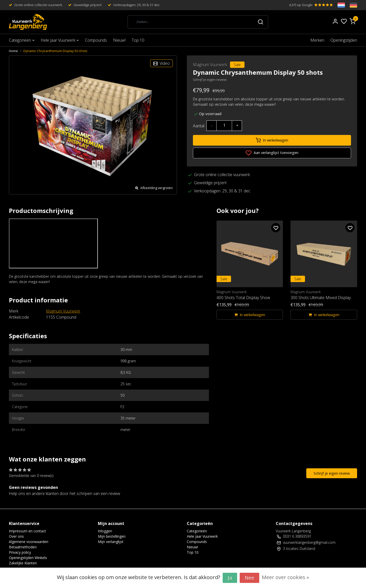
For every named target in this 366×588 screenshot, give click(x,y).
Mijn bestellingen (112, 536)
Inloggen (105, 531)
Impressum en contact (27, 531)
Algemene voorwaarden (29, 542)
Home (13, 51)
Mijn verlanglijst (111, 542)
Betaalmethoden (23, 547)
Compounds (96, 40)
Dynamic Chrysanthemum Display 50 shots (55, 51)
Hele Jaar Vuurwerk (60, 40)
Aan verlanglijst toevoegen (272, 153)
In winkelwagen (272, 140)
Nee (249, 578)
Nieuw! (119, 40)
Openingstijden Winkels (28, 558)
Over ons (16, 536)
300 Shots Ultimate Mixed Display (321, 298)
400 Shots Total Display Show (243, 298)
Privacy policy (20, 552)
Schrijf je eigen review (210, 80)
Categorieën (22, 40)
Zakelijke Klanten (23, 563)
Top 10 (138, 40)
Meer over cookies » (285, 577)
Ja (230, 578)
